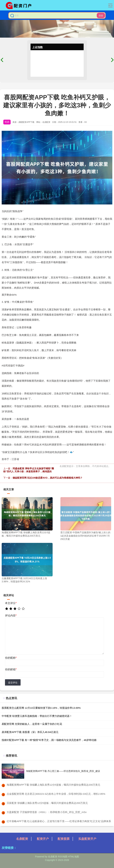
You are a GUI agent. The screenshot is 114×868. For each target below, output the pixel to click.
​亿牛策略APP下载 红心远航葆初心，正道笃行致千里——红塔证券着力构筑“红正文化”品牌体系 (59, 821)
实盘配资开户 (87, 839)
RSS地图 (63, 857)
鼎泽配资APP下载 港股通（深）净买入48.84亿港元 (30, 732)
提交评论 (13, 683)
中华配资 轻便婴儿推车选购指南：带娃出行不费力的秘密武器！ (37, 716)
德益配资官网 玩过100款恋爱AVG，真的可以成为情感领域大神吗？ (48, 478)
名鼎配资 (22, 839)
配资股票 (64, 839)
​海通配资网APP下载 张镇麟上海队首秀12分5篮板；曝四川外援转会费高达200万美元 (53, 785)
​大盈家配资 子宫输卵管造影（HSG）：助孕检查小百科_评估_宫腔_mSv (47, 812)
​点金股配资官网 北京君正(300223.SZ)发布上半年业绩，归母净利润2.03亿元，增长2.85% (56, 794)
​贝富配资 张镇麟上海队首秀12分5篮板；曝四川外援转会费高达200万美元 (47, 803)
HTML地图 (74, 857)
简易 (7, 122)
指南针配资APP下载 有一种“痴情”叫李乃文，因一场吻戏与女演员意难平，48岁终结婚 (49, 740)
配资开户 (43, 839)
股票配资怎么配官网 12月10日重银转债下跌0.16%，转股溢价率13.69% (41, 708)
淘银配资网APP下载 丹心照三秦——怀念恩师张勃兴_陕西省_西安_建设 (63, 771)
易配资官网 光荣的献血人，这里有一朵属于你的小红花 (32, 724)
